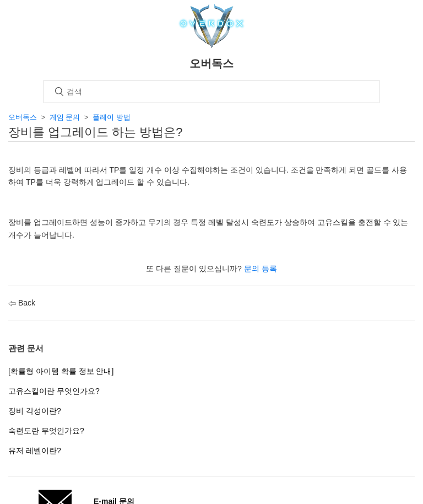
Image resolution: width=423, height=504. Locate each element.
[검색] (211, 92)
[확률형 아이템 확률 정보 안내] (61, 371)
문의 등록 (261, 269)
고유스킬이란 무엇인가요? (54, 391)
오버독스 (23, 117)
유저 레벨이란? (35, 451)
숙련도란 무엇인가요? (46, 431)
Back (22, 303)
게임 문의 (65, 117)
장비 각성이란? (35, 411)
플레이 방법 (112, 117)
